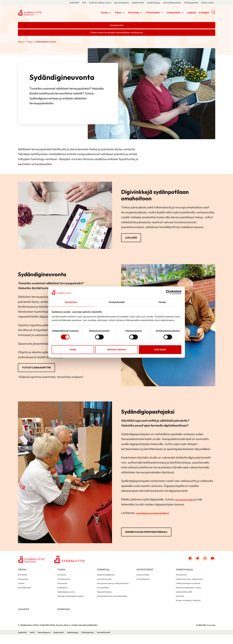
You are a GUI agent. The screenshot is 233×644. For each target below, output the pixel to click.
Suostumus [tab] (71, 302)
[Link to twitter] (196, 561)
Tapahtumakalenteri (107, 579)
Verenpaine (24, 584)
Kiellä (73, 350)
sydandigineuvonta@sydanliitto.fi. (158, 514)
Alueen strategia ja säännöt (190, 608)
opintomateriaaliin (187, 501)
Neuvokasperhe (121, 3)
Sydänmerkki (138, 3)
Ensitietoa (23, 579)
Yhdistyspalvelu (191, 3)
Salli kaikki (160, 350)
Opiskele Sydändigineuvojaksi (72, 603)
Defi (84, 3)
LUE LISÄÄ (132, 239)
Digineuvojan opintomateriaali (148, 534)
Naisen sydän (207, 3)
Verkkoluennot (65, 584)
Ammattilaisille (25, 593)
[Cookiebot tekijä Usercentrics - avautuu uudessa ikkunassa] (168, 292)
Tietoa (104, 13)
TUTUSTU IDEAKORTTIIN (37, 369)
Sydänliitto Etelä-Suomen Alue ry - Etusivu (42, 13)
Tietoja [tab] (162, 302)
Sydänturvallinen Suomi (100, 3)
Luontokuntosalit (105, 584)
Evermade (210, 634)
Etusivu (22, 42)
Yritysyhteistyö (144, 584)
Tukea (118, 13)
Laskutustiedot (144, 579)
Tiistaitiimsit (182, 579)
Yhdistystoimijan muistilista (189, 588)
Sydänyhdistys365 (185, 598)
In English (204, 13)
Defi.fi (34, 641)
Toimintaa (133, 13)
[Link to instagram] (204, 561)
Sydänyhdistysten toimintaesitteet (114, 603)
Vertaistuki (63, 588)
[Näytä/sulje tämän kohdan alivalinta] (110, 13)
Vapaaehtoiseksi (105, 598)
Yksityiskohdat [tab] (116, 302)
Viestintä (180, 603)
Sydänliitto (74, 3)
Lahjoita (191, 13)
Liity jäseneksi (104, 593)
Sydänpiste (63, 593)
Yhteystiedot (153, 13)
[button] (213, 14)
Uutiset (21, 588)
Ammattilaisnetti (114, 641)
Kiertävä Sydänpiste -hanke (190, 593)
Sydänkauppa (154, 3)
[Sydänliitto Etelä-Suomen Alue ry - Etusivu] (33, 561)
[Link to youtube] (212, 561)
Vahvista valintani (117, 350)
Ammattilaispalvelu (172, 3)
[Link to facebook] (188, 561)
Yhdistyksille (173, 13)
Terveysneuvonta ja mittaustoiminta (115, 588)
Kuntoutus (62, 579)
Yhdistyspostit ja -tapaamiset (191, 584)
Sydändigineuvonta (67, 598)
